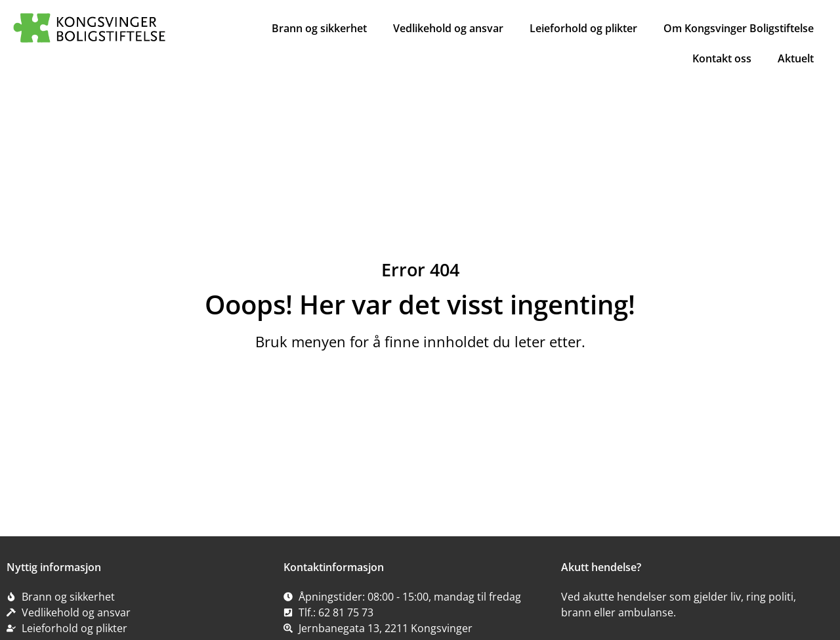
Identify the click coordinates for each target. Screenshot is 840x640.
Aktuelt (796, 58)
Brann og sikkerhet (319, 28)
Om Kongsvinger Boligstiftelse (739, 28)
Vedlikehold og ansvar (448, 28)
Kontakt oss (722, 58)
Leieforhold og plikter (583, 28)
